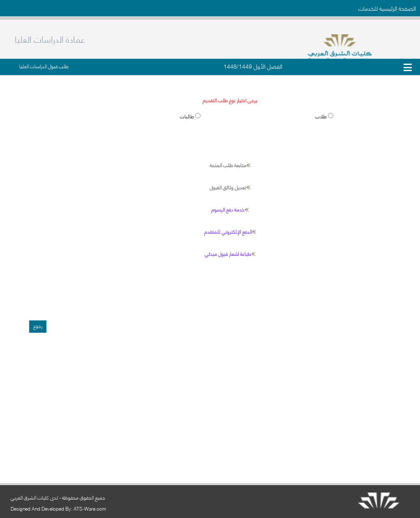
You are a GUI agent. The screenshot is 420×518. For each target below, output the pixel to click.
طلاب (322, 116)
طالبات (188, 116)
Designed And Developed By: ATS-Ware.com (58, 508)
